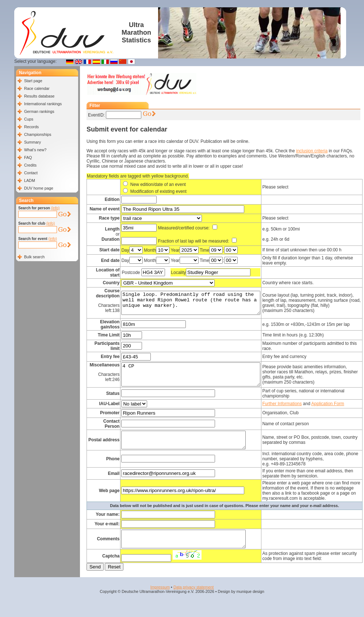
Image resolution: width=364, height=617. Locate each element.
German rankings (39, 111)
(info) (55, 208)
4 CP (199, 377)
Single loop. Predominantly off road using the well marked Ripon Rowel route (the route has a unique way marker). (199, 303)
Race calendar (37, 88)
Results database (39, 96)
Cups (29, 119)
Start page (33, 81)
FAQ (28, 157)
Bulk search (34, 257)
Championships (38, 134)
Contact (31, 173)
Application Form (344, 408)
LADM (30, 180)
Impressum (160, 603)
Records (31, 127)
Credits (30, 165)
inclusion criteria (312, 151)
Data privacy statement (194, 603)
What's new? (35, 150)
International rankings (43, 104)
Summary (32, 142)
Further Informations (298, 408)
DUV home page (39, 188)
